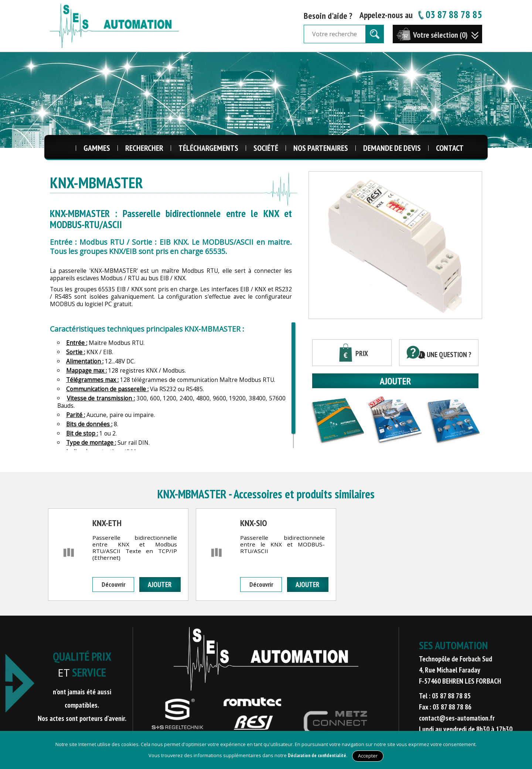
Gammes (97, 148)
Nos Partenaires (321, 148)
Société (266, 148)
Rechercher (144, 148)
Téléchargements (208, 148)
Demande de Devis (392, 148)
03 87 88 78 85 (449, 14)
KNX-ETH (107, 523)
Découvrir (113, 584)
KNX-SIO (254, 523)
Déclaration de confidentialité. (318, 756)
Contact (450, 148)
